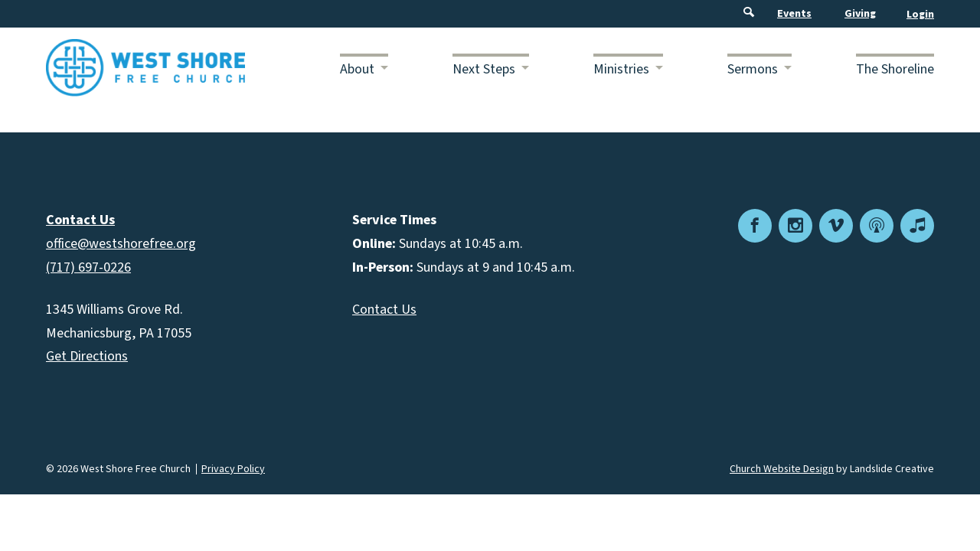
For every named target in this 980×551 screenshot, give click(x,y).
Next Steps (484, 69)
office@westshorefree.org (121, 244)
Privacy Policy (233, 469)
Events (794, 14)
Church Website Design (782, 469)
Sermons (753, 69)
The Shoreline (895, 69)
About (357, 69)
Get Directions (87, 356)
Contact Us (384, 310)
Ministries (621, 69)
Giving (860, 14)
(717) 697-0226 (88, 267)
